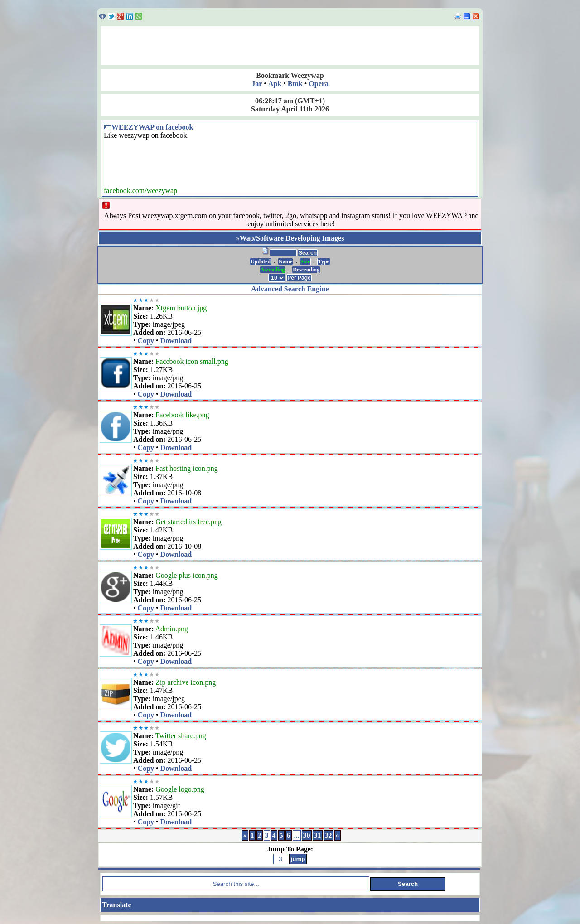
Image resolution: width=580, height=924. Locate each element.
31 (318, 835)
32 (329, 835)
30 (307, 835)
